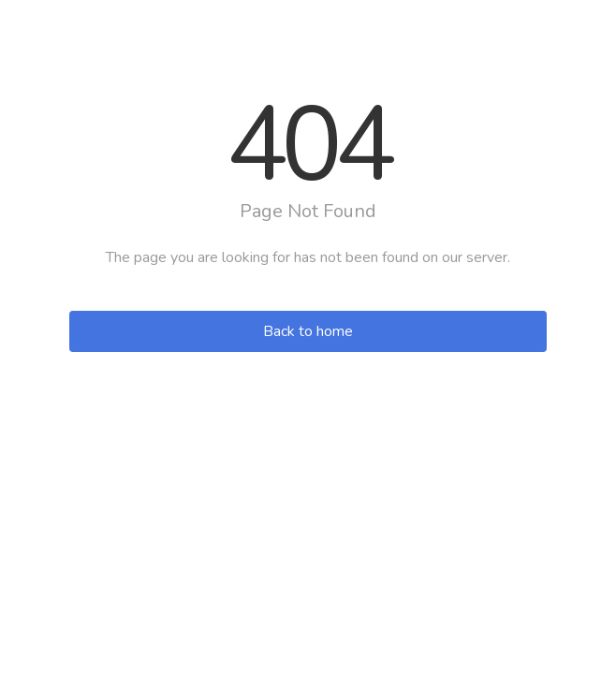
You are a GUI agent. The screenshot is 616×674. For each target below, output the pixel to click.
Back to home (308, 331)
